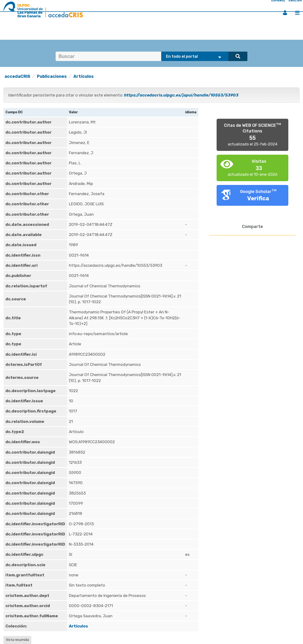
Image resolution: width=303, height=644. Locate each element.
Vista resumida (17, 640)
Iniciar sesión (285, 13)
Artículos (84, 76)
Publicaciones (52, 76)
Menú (297, 13)
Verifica (258, 198)
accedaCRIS (17, 76)
